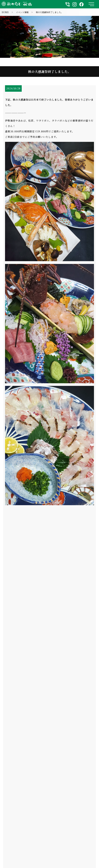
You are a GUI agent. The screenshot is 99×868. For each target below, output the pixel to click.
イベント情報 (22, 12)
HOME (5, 12)
